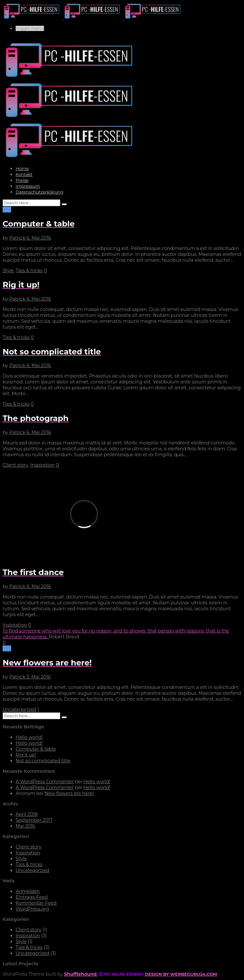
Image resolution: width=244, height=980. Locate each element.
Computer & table (36, 749)
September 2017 (34, 820)
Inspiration (43, 465)
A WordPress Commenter (45, 782)
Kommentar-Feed (36, 903)
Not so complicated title (43, 761)
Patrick (18, 238)
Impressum (28, 186)
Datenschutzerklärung (40, 192)
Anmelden (28, 891)
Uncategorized (19, 709)
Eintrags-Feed (32, 897)
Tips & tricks (29, 271)
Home (22, 168)
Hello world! (29, 737)
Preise (22, 180)
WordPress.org (32, 909)
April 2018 (27, 814)
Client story (15, 465)
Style (8, 271)
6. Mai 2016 (39, 238)
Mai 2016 (25, 826)
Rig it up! (26, 755)
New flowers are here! (69, 793)
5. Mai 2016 (38, 677)
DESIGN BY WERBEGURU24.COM (181, 974)
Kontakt (24, 174)
